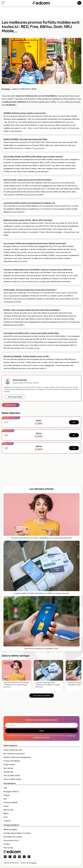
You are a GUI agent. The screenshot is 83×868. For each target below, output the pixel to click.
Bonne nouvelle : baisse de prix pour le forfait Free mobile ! (28, 180)
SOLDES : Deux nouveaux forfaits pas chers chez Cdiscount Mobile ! (32, 310)
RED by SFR (8, 810)
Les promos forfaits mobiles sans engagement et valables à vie (29, 203)
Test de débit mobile (12, 775)
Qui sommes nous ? (11, 840)
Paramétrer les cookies (13, 837)
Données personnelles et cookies (17, 833)
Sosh (5, 817)
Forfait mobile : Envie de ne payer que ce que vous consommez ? (30, 290)
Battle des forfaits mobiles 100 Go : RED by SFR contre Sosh (28, 220)
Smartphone (8, 772)
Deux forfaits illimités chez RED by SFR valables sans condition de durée (33, 156)
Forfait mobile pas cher (13, 750)
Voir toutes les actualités (42, 696)
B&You (6, 813)
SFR (5, 799)
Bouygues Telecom (11, 791)
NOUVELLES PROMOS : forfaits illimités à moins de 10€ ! (26, 356)
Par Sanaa (6, 89)
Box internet (8, 768)
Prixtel (6, 806)
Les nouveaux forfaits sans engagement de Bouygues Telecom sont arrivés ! (35, 243)
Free (5, 788)
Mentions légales (10, 829)
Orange (6, 795)
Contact (7, 844)
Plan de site (8, 848)
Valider (42, 731)
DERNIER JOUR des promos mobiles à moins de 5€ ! (25, 113)
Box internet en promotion (14, 754)
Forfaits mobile (11, 405)
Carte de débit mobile (12, 779)
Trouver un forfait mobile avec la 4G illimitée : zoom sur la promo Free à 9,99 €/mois (38, 269)
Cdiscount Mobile (11, 802)
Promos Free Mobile (12, 761)
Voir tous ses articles (15, 397)
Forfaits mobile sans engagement (17, 757)
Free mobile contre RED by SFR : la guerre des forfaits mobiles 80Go (31, 333)
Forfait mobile (9, 765)
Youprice (7, 821)
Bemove (34, 863)
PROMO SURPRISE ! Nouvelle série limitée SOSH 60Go (25, 139)
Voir (74, 422)
